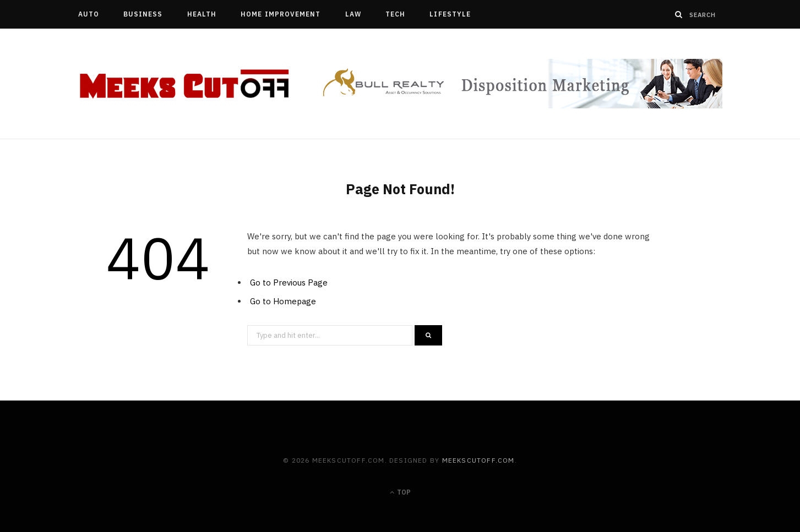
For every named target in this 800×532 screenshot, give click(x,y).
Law (353, 14)
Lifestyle (450, 14)
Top (400, 492)
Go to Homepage (283, 301)
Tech (395, 14)
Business (143, 14)
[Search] (679, 14)
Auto (89, 14)
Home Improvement (281, 14)
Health (202, 14)
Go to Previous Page (289, 283)
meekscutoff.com (478, 460)
